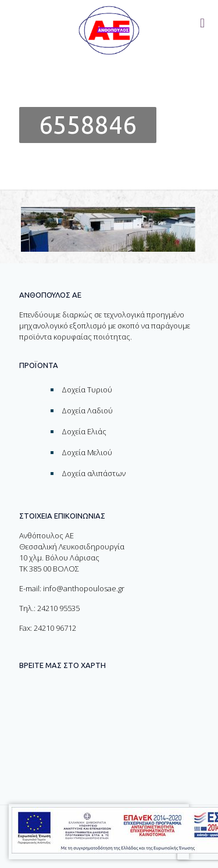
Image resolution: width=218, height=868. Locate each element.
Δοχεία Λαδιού (87, 410)
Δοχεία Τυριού (87, 390)
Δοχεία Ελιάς (84, 431)
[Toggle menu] (202, 23)
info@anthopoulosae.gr (84, 588)
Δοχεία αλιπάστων (94, 473)
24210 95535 (58, 608)
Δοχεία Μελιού (87, 452)
